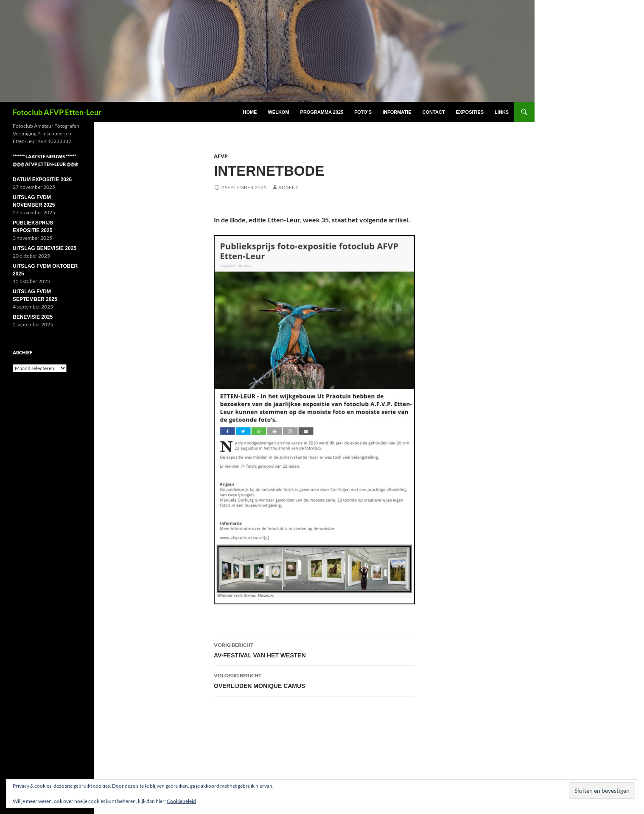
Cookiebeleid (181, 801)
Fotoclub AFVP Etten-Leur (57, 112)
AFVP (221, 156)
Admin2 (288, 187)
